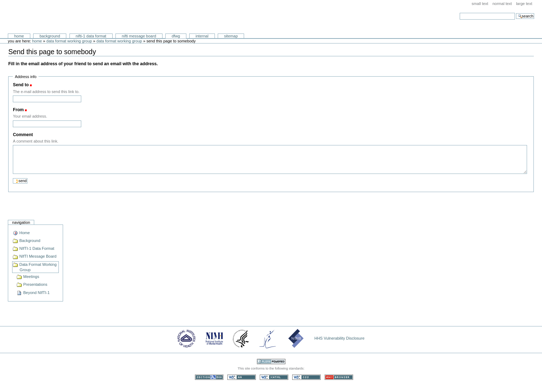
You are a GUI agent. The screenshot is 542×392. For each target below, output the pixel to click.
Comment (23, 135)
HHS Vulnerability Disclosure (339, 338)
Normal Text (502, 4)
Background (50, 36)
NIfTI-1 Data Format (91, 36)
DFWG (176, 36)
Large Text (524, 4)
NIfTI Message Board (139, 36)
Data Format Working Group (69, 41)
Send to (21, 85)
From (18, 110)
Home (19, 36)
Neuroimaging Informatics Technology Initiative (73, 17)
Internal (202, 36)
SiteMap (231, 36)
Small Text (480, 4)
